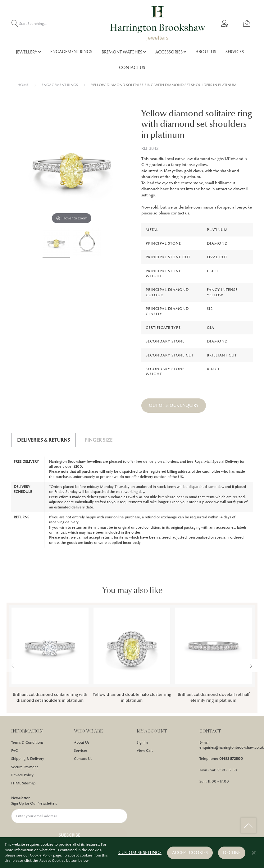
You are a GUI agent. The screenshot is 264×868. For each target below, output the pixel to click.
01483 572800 (231, 759)
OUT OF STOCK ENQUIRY (174, 405)
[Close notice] (254, 853)
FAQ (15, 751)
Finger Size (99, 440)
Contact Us (83, 759)
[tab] (43, 440)
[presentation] (251, 666)
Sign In (142, 742)
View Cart (145, 751)
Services (81, 751)
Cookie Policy (41, 856)
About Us (82, 742)
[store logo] (158, 23)
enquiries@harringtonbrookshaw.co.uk (232, 747)
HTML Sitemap (23, 783)
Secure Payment (25, 767)
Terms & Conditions (27, 742)
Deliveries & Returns (43, 440)
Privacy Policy (22, 775)
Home (23, 85)
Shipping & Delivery (28, 759)
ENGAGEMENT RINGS (60, 85)
